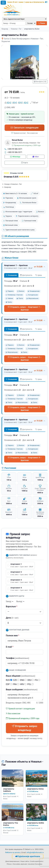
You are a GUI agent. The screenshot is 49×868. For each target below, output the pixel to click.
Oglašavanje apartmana (28, 856)
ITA (37, 680)
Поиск (42, 23)
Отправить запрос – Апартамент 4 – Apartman (25, 459)
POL (30, 684)
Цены (39, 275)
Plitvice (9, 864)
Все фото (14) (40, 82)
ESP (9, 684)
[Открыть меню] (3, 3)
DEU (31, 680)
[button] (24, 175)
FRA (16, 684)
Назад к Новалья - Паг (12, 184)
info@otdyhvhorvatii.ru (35, 852)
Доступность (26, 275)
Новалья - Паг (16, 29)
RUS (9, 680)
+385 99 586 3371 (13, 149)
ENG (23, 680)
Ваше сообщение (22, 690)
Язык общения (21, 676)
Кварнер (5, 29)
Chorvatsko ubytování (20, 864)
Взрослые (12, 606)
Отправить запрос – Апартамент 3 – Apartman (25, 409)
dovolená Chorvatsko (35, 864)
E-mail (10, 647)
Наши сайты (25, 861)
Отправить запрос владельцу (25, 728)
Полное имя (12, 636)
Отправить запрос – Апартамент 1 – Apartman (25, 308)
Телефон (18, 658)
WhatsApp (15, 157)
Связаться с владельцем (24, 128)
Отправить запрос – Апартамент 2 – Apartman (25, 359)
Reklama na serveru (13, 852)
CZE (16, 680)
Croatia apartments (36, 861)
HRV (23, 684)
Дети (12, 618)
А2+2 (9, 103)
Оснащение (11, 275)
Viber (36, 157)
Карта (24, 163)
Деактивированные (12, 861)
